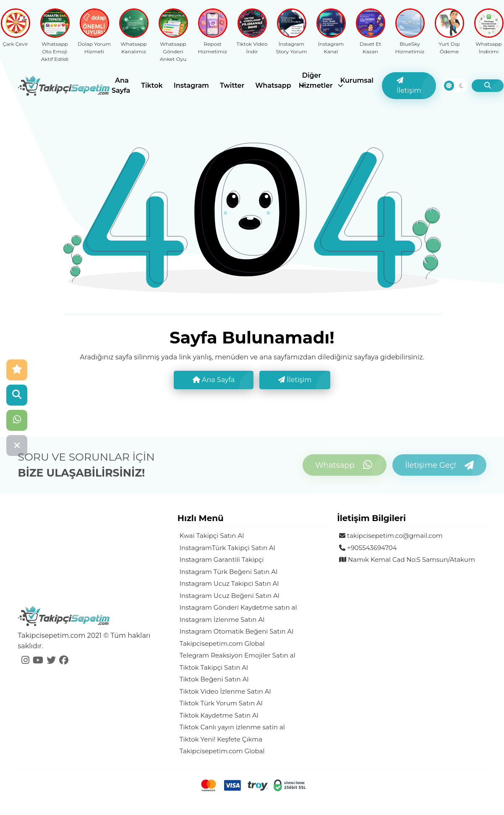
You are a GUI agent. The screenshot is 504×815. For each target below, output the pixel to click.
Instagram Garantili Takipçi (222, 559)
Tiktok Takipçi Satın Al (214, 667)
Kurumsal (357, 80)
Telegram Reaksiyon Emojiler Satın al (238, 655)
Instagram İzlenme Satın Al (222, 620)
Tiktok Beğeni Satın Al (214, 679)
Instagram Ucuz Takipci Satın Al (229, 583)
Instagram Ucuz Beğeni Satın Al (230, 596)
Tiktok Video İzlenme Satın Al (225, 691)
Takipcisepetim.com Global (222, 643)
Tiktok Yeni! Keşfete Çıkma (221, 739)
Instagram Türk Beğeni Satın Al (228, 572)
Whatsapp (273, 85)
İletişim (409, 86)
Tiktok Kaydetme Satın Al (219, 715)
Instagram (191, 85)
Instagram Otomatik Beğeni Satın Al (237, 631)
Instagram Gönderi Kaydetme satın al (238, 607)
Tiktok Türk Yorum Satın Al (221, 703)
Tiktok (152, 85)
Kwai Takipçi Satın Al (212, 536)
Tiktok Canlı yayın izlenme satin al (232, 727)
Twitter (232, 85)
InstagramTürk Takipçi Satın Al (227, 548)
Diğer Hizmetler (316, 80)
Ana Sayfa (121, 85)
